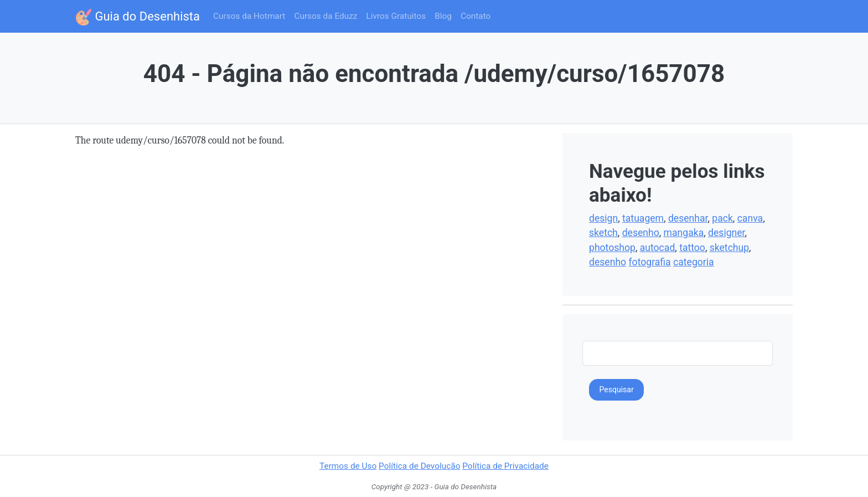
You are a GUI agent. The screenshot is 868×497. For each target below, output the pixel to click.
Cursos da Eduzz (325, 16)
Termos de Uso (348, 466)
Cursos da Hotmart (249, 16)
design (603, 218)
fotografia (649, 262)
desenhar (688, 218)
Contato (476, 16)
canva (750, 218)
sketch (603, 233)
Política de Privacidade (505, 466)
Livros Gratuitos (396, 16)
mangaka (684, 233)
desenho (641, 233)
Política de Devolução (419, 466)
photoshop (612, 248)
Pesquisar (617, 390)
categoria (694, 262)
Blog (443, 16)
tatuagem (643, 218)
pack (722, 218)
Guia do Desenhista (138, 17)
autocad (658, 248)
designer (726, 233)
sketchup (729, 248)
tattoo (692, 248)
